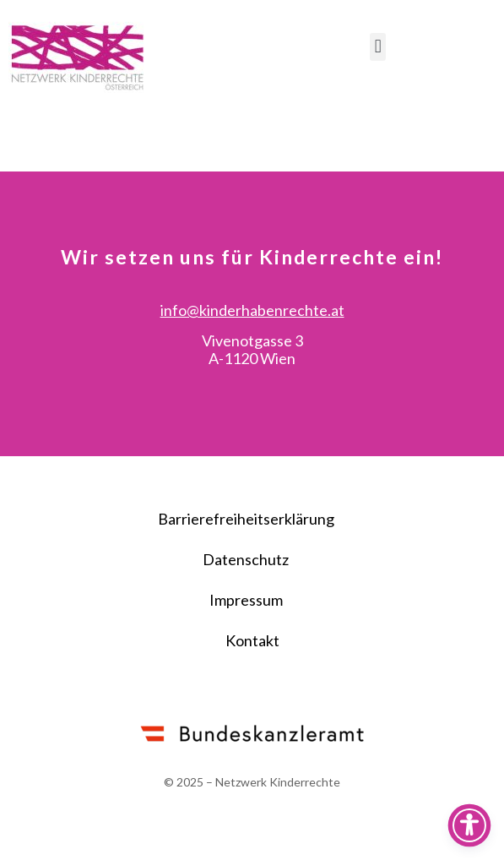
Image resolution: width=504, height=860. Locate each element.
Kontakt (252, 689)
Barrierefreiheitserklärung (246, 567)
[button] (378, 47)
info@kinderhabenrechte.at (252, 358)
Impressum (246, 648)
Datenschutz (246, 607)
